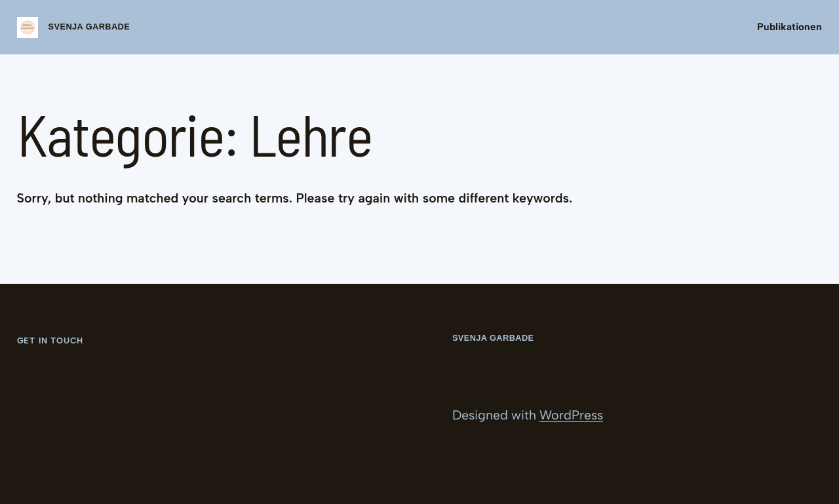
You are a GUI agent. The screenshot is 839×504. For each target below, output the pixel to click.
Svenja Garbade (89, 27)
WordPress (571, 415)
